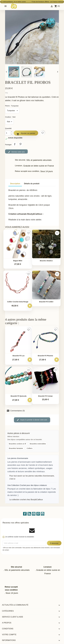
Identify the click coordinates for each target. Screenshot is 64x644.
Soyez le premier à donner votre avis (32, 420)
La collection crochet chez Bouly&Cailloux (26, 500)
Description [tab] (15, 184)
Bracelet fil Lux (19, 356)
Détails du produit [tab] (32, 184)
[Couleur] (9, 122)
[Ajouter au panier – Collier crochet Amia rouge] (30, 306)
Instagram (43, 514)
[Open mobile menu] (6, 6)
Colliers (30, 448)
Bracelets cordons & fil (17, 444)
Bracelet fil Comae (45, 396)
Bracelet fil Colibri (46, 302)
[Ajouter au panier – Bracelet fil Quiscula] (30, 400)
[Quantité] (8, 133)
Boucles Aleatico (46, 261)
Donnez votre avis (16, 152)
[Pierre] (12, 111)
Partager (15, 144)
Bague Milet (18, 261)
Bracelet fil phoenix (45, 356)
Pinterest (20, 144)
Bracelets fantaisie (16, 448)
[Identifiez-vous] (52, 6)
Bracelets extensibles (38, 444)
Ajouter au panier (26, 134)
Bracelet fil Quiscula (19, 396)
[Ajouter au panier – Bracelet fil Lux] (30, 360)
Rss (29, 514)
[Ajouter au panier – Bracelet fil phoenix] (57, 360)
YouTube (34, 514)
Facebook (25, 514)
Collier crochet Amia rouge (18, 302)
